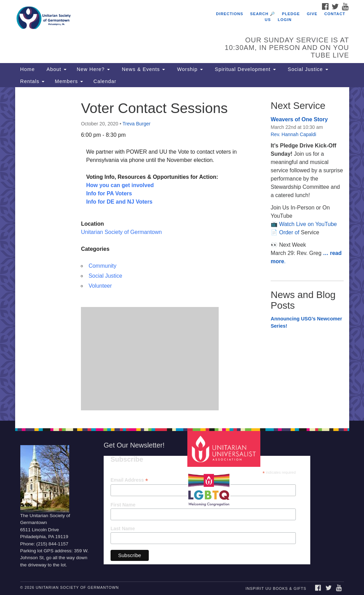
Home (28, 69)
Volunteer (100, 286)
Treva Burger (137, 124)
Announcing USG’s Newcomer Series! (306, 322)
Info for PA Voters (109, 193)
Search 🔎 (262, 14)
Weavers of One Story (299, 119)
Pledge (291, 14)
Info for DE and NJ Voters (119, 202)
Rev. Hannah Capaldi (293, 134)
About (56, 69)
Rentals (33, 81)
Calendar (105, 81)
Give (312, 14)
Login (285, 20)
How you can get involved (120, 185)
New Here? (93, 69)
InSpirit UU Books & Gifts (276, 588)
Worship (189, 69)
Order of (290, 232)
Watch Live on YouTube (308, 224)
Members (69, 81)
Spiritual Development (245, 69)
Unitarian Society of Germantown (121, 232)
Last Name (123, 529)
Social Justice (307, 69)
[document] (182, 254)
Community (102, 266)
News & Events (143, 69)
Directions (230, 14)
